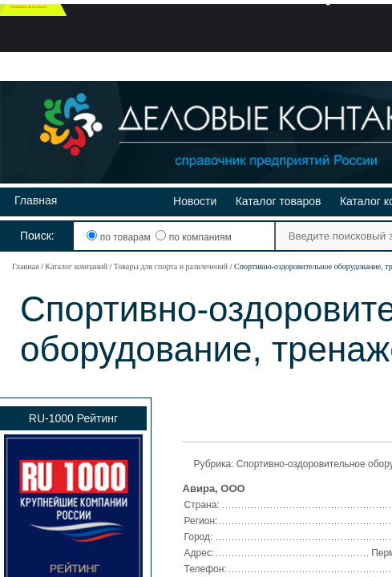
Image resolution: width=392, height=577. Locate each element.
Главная (36, 200)
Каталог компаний (76, 266)
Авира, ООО (214, 488)
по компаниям (193, 237)
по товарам (120, 237)
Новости (195, 201)
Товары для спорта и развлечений (171, 266)
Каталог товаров (279, 201)
